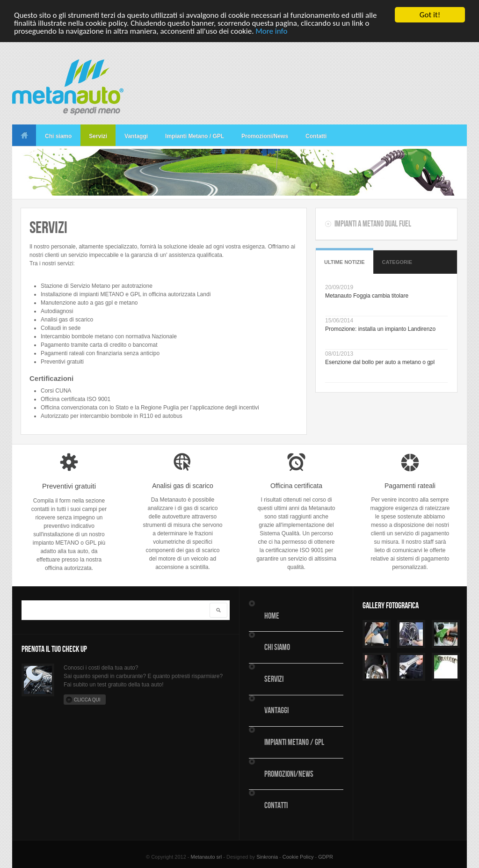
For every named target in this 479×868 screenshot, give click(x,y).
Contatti (316, 136)
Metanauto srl (207, 857)
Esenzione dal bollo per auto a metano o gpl (380, 362)
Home (24, 135)
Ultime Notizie (345, 262)
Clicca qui (87, 700)
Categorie (397, 262)
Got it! (430, 15)
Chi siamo (58, 136)
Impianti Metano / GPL (195, 136)
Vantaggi (136, 136)
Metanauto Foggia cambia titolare (367, 296)
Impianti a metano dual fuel (373, 224)
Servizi (98, 136)
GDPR (326, 857)
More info (271, 31)
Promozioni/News (265, 136)
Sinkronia (267, 857)
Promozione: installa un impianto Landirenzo (380, 329)
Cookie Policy (298, 857)
